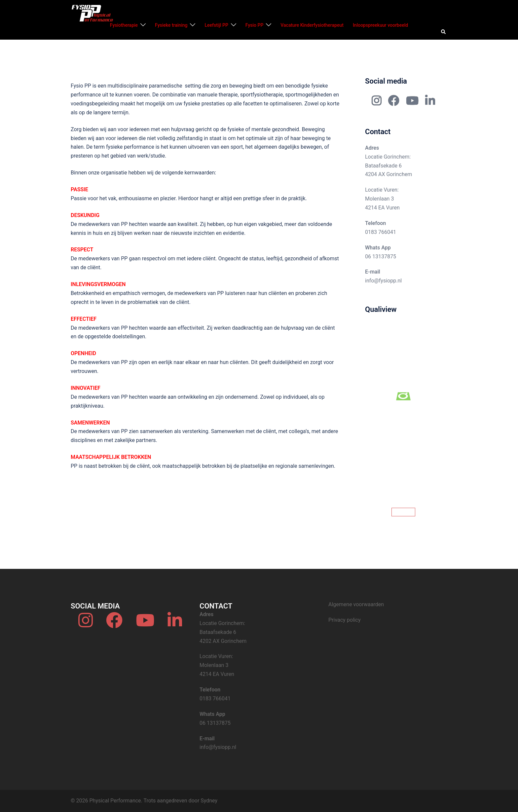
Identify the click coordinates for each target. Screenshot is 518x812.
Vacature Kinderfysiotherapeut (312, 25)
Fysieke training (171, 25)
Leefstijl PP (216, 25)
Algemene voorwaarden (356, 604)
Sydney (209, 801)
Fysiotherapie (124, 25)
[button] (444, 32)
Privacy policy (345, 620)
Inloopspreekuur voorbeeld (380, 25)
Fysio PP (254, 25)
